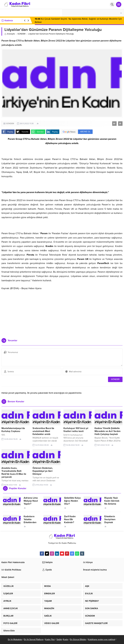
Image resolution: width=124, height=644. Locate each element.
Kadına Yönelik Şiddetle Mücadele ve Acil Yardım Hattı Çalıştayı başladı (108, 431)
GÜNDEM (21, 34)
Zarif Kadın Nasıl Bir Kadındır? (70, 519)
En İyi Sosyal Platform (34, 639)
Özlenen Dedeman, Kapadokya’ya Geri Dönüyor (43, 471)
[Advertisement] (62, 313)
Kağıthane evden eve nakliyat (102, 639)
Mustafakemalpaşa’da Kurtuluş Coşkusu (13, 430)
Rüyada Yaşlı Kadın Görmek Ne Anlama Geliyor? (112, 502)
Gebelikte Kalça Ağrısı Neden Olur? (72, 501)
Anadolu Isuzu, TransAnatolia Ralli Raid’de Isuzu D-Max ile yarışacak (14, 472)
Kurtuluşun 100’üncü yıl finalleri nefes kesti (76, 430)
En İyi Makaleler (15, 639)
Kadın (66, 639)
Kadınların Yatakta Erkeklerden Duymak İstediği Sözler (32, 522)
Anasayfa (10, 34)
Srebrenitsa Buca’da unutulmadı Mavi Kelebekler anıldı (43, 431)
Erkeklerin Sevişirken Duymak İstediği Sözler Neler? (112, 522)
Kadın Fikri (50, 639)
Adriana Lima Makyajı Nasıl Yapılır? (31, 501)
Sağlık (59, 639)
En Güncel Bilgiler (78, 639)
